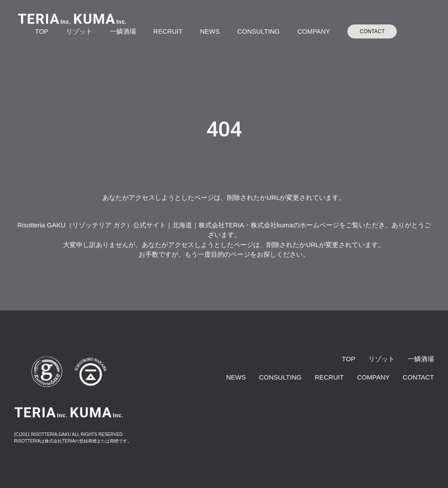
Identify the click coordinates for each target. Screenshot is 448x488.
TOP (42, 31)
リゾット (79, 31)
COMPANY (313, 31)
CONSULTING (258, 31)
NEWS (210, 31)
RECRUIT (168, 31)
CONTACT (372, 31)
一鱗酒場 (123, 31)
